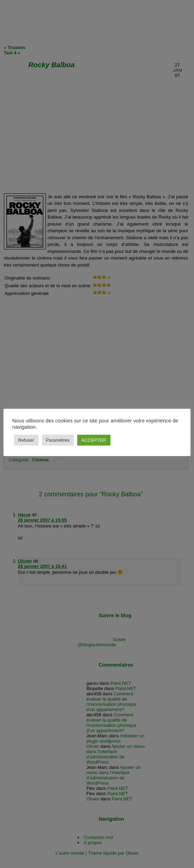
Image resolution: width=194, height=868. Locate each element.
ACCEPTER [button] (94, 440)
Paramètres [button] (58, 440)
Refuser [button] (26, 440)
